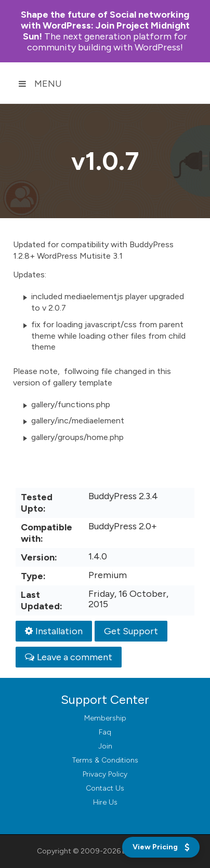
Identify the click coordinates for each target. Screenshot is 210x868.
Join (105, 746)
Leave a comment (69, 657)
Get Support (131, 631)
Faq (105, 732)
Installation (54, 631)
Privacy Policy (105, 774)
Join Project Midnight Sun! (105, 25)
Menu (40, 84)
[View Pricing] (161, 847)
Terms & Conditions (105, 760)
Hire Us (105, 802)
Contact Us (105, 788)
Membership (105, 718)
